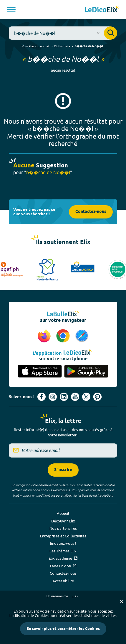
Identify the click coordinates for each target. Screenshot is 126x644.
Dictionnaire (62, 46)
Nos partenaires (63, 528)
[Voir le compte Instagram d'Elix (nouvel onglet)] (53, 397)
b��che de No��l (89, 46)
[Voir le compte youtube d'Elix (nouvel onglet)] (75, 397)
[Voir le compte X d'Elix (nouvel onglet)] (86, 397)
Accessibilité (63, 581)
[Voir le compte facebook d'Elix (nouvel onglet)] (42, 397)
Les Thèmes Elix (63, 551)
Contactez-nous (91, 212)
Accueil (45, 46)
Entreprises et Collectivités (63, 536)
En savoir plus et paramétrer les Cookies (63, 629)
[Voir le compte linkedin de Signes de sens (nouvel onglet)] (64, 397)
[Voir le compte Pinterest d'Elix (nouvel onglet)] (97, 397)
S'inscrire (63, 470)
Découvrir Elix (63, 521)
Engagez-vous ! (63, 543)
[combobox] (63, 33)
